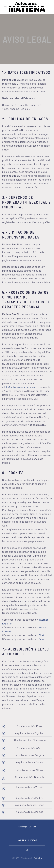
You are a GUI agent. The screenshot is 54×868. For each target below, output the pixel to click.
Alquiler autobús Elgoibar (30, 733)
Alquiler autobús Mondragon (30, 740)
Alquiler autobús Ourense (30, 805)
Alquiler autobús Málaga (30, 812)
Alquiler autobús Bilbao (30, 770)
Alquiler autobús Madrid (30, 798)
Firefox (43, 635)
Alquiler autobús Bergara (30, 755)
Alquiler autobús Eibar (30, 726)
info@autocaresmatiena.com (21, 387)
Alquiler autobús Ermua (30, 762)
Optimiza (38, 858)
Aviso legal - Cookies (27, 827)
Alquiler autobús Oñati (30, 748)
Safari (42, 639)
